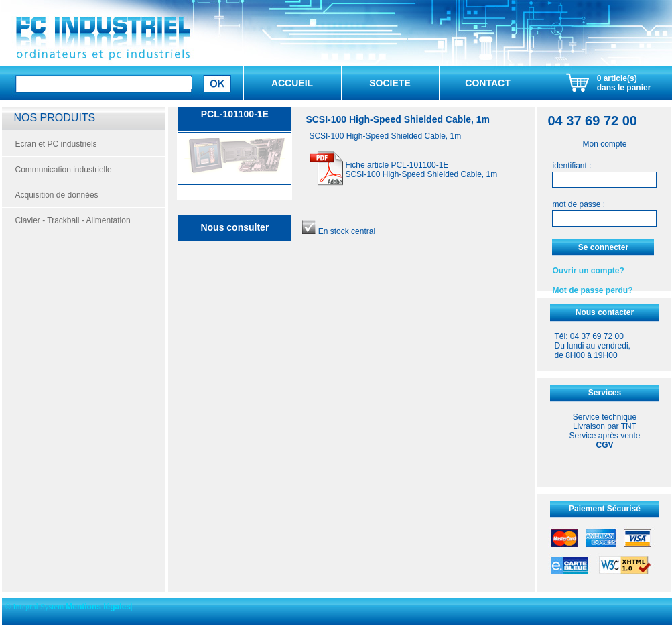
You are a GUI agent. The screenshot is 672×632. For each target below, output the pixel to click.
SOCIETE (390, 83)
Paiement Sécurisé (605, 509)
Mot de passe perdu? (592, 290)
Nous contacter (605, 312)
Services (605, 393)
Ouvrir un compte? (588, 271)
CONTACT (487, 83)
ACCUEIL (292, 83)
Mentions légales (98, 607)
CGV (604, 445)
